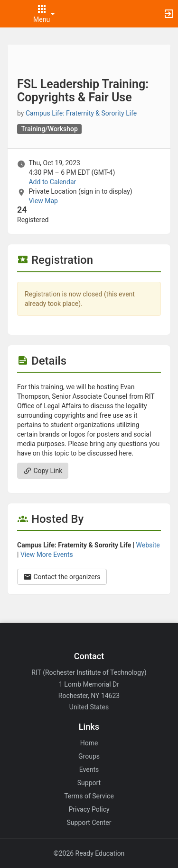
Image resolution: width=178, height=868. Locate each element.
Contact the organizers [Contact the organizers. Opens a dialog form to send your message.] (62, 577)
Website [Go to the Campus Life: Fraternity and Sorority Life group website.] (148, 545)
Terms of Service (89, 796)
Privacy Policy (89, 809)
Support (89, 783)
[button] (12, 14)
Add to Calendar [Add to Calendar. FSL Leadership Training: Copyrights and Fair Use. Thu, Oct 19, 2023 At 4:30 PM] (52, 182)
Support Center (89, 823)
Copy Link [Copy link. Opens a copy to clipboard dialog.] (43, 471)
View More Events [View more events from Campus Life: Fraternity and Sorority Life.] (47, 555)
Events (89, 770)
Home (89, 743)
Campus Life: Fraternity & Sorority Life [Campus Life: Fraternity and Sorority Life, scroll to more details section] (81, 113)
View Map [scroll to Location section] (43, 201)
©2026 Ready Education (89, 853)
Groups (89, 756)
